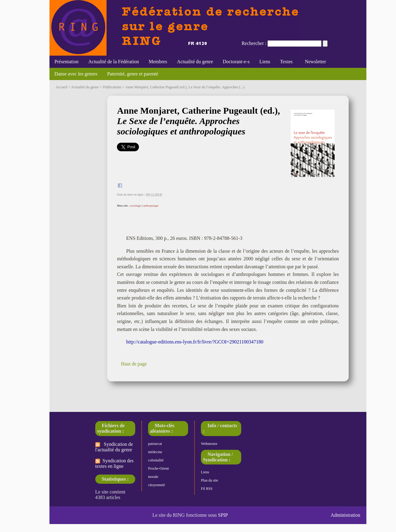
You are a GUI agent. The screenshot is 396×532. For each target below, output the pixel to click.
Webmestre (209, 444)
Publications (112, 87)
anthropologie (151, 206)
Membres (158, 62)
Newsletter (314, 62)
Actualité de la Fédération (114, 62)
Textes (286, 62)
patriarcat (155, 444)
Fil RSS (207, 489)
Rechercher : (254, 43)
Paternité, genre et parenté (133, 74)
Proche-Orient (158, 468)
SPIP (223, 515)
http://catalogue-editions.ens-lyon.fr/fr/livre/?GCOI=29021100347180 (195, 342)
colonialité (156, 460)
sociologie (136, 206)
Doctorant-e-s (236, 62)
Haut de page (134, 364)
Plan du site (209, 480)
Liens (265, 62)
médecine (155, 452)
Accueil (61, 87)
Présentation (66, 62)
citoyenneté (156, 485)
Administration (345, 515)
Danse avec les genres (76, 74)
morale (153, 477)
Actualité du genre (195, 62)
